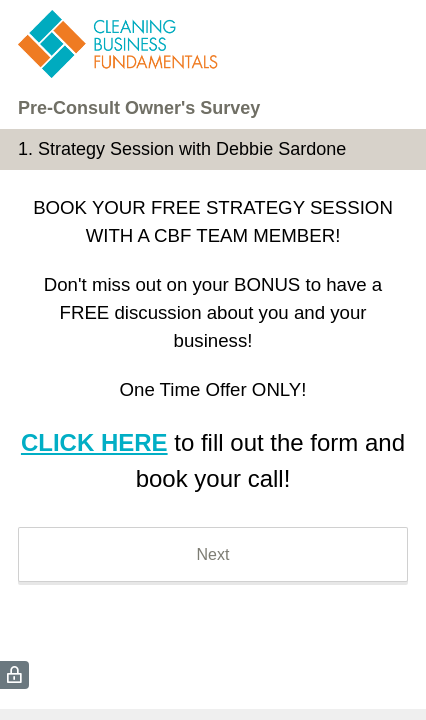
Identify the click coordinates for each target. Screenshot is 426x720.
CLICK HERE (94, 442)
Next (213, 554)
